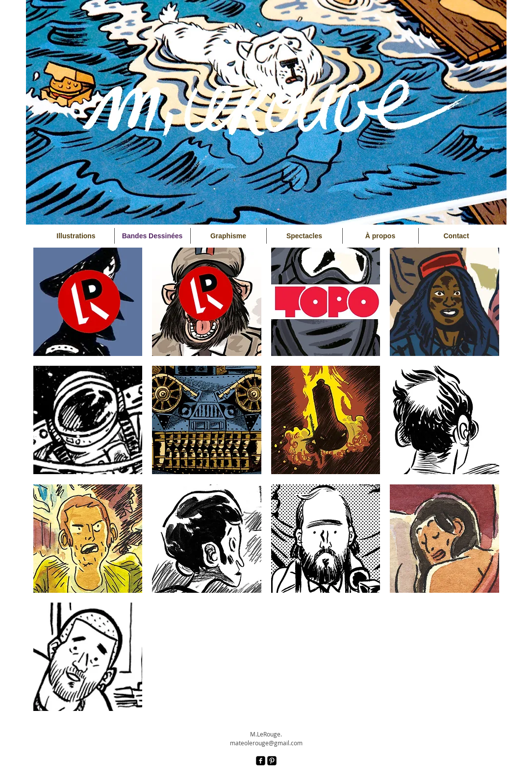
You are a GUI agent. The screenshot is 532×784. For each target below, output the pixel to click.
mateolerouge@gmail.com (266, 743)
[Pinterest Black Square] (272, 761)
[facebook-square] (261, 761)
